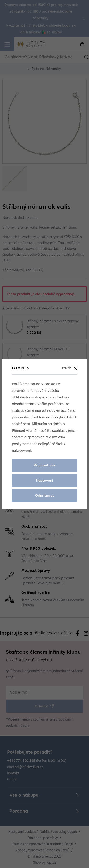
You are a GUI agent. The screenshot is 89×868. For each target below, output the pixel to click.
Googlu (57, 417)
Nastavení (45, 481)
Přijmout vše (44, 465)
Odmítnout (45, 495)
